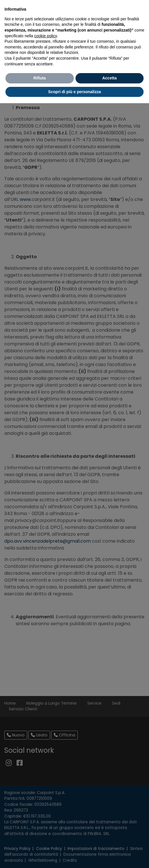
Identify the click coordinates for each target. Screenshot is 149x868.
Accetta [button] (109, 78)
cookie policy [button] (46, 36)
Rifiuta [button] (39, 78)
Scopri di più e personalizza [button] (74, 92)
